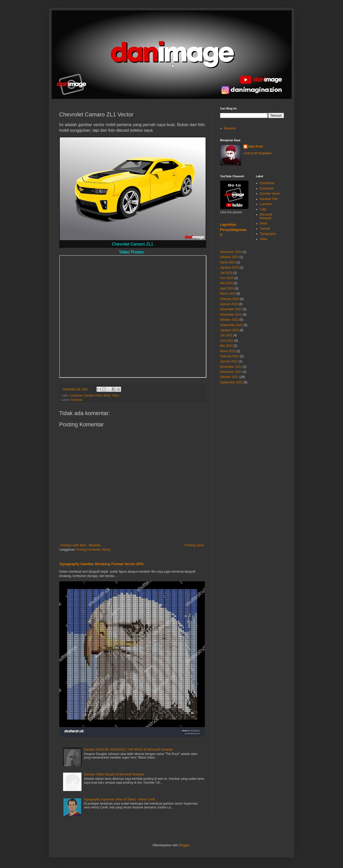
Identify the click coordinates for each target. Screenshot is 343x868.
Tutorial (265, 229)
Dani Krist (256, 147)
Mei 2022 (226, 346)
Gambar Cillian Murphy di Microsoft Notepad (114, 774)
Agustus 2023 (229, 268)
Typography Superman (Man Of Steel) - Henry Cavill (119, 799)
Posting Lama (194, 545)
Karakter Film (269, 199)
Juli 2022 (226, 335)
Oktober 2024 (229, 257)
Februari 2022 (230, 356)
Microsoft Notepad (266, 216)
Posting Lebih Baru (73, 545)
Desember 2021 (231, 367)
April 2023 (227, 288)
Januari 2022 (229, 361)
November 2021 (231, 372)
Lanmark (266, 204)
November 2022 (231, 315)
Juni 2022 (227, 341)
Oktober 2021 (229, 377)
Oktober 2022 (229, 320)
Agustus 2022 (229, 330)
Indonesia (77, 400)
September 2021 (232, 382)
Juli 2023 (226, 273)
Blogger (184, 845)
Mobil (107, 395)
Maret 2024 (228, 262)
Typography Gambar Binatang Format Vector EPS (101, 564)
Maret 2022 (228, 351)
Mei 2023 (226, 283)
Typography (268, 234)
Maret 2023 (228, 294)
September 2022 (232, 325)
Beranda (95, 545)
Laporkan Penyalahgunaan (233, 230)
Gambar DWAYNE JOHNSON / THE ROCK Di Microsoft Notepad (128, 750)
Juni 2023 (227, 278)
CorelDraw (76, 395)
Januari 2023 (229, 304)
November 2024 (231, 252)
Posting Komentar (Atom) (93, 550)
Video (115, 395)
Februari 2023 (230, 299)
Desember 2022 (231, 309)
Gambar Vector (93, 395)
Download (267, 188)
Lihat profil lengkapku (258, 153)
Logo (263, 209)
